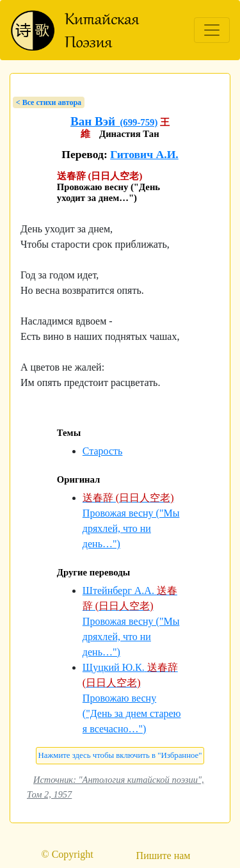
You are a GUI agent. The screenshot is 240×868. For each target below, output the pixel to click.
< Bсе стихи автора (49, 102)
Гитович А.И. (144, 154)
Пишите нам (164, 856)
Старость (103, 451)
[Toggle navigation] (212, 30)
